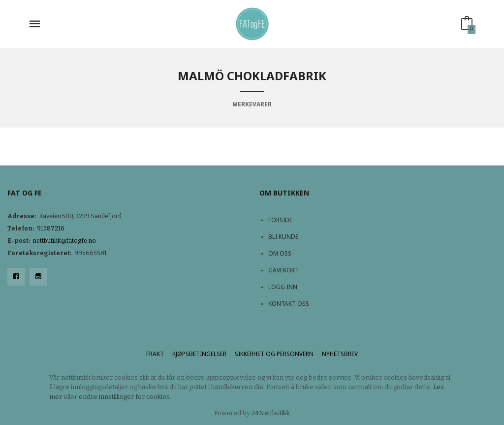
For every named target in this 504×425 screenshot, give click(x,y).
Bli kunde (283, 237)
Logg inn (283, 287)
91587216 (51, 229)
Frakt (155, 354)
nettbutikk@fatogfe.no (64, 241)
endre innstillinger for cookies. (125, 397)
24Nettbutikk (271, 413)
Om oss (280, 253)
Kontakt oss (289, 304)
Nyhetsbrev (340, 354)
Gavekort (283, 270)
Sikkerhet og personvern (274, 354)
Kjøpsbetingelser (199, 354)
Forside (280, 220)
